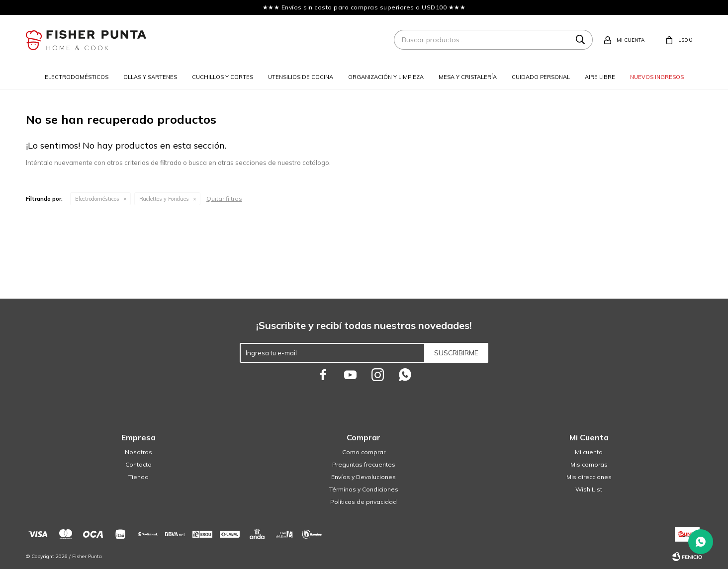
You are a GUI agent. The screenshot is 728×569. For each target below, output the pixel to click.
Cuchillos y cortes (223, 77)
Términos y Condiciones (364, 489)
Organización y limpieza (386, 77)
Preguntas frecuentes (364, 464)
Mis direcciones (589, 477)
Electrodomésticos (77, 77)
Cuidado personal (541, 77)
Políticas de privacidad (364, 502)
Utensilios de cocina (301, 77)
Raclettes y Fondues (164, 199)
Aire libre (600, 77)
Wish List (589, 489)
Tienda (138, 477)
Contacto (138, 464)
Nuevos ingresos (657, 77)
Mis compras (589, 464)
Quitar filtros (224, 199)
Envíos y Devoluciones (364, 477)
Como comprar (364, 452)
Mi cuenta (589, 452)
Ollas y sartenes (150, 77)
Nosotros (138, 452)
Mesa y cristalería (468, 77)
